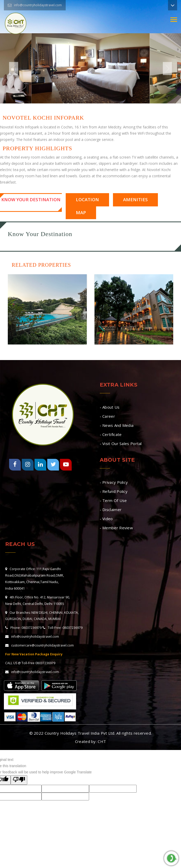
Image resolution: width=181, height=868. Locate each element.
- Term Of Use (113, 500)
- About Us (110, 407)
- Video (106, 519)
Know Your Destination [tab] (31, 200)
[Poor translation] (19, 780)
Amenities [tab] (135, 200)
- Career (107, 416)
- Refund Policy (114, 491)
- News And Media (117, 425)
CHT (102, 741)
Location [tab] (87, 200)
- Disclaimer (111, 510)
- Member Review (116, 528)
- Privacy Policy (114, 482)
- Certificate (111, 434)
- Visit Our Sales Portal (121, 443)
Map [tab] (81, 213)
